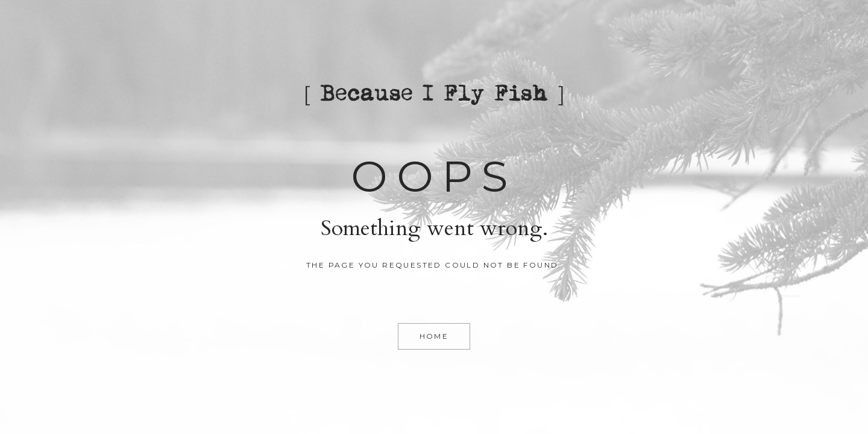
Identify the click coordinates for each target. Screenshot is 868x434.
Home (434, 336)
